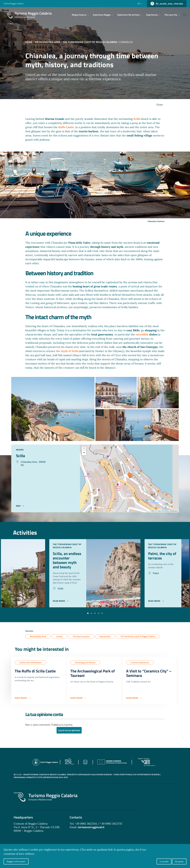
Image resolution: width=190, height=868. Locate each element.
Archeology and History (85, 666)
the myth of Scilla (67, 351)
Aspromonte (105, 640)
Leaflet (152, 511)
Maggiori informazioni (16, 861)
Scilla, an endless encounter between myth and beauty (66, 563)
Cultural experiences (140, 666)
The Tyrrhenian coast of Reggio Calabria (90, 42)
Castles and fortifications (30, 666)
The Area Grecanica (81, 640)
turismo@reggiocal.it (91, 831)
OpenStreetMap (163, 511)
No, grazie (179, 861)
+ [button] (84, 449)
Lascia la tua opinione (69, 735)
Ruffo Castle (66, 127)
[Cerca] (183, 15)
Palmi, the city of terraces (161, 556)
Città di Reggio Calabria (14, 3)
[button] (88, 616)
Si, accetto (164, 861)
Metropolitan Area (48, 42)
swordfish (142, 334)
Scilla (137, 119)
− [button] (84, 453)
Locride (59, 640)
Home (29, 42)
